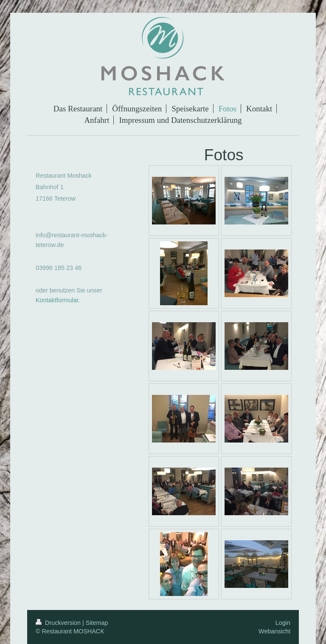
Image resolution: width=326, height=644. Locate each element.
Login (283, 623)
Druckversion (59, 623)
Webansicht (274, 631)
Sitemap (97, 623)
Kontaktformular (57, 300)
